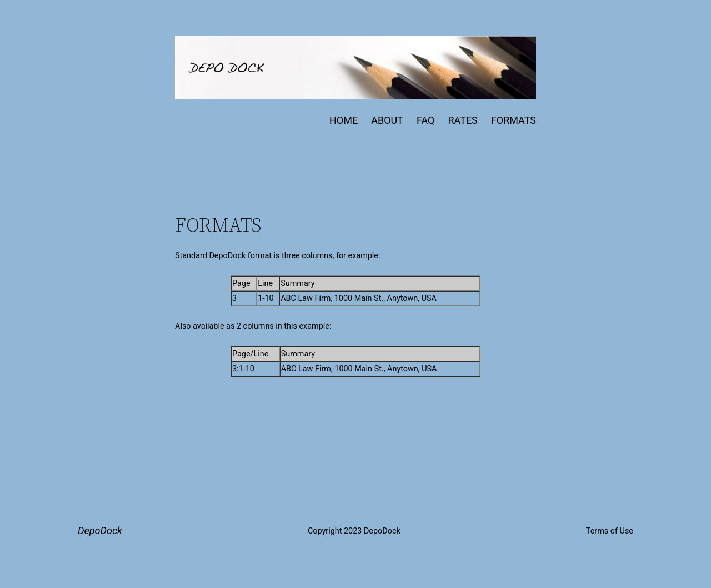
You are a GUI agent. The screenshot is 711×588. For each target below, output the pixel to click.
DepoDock (100, 531)
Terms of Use (610, 531)
